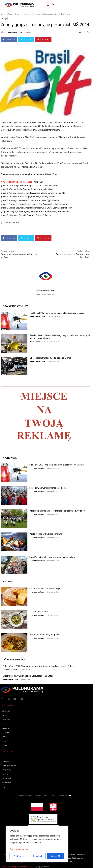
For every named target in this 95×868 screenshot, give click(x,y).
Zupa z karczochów (39, 612)
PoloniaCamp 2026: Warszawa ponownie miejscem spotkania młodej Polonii (38, 666)
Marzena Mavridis (10, 670)
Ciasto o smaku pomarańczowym (45, 589)
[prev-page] (2, 380)
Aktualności (19, 14)
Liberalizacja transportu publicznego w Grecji (51, 358)
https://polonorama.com (45, 294)
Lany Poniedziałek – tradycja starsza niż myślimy (52, 557)
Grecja (28, 14)
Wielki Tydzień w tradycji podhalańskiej (47, 534)
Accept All (56, 856)
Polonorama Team (14, 32)
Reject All (37, 856)
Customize (19, 856)
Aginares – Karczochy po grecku (45, 635)
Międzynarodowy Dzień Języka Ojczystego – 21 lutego (28, 676)
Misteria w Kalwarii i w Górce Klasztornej (48, 488)
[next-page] (7, 380)
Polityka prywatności (19, 849)
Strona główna (6, 14)
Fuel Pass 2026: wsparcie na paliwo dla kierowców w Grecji (57, 313)
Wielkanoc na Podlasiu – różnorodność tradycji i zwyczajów (57, 511)
